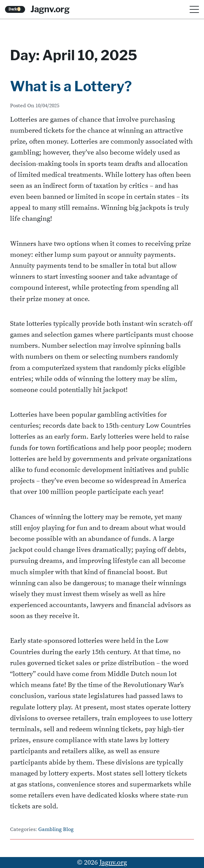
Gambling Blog (56, 830)
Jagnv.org (50, 9)
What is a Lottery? (71, 86)
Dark (15, 9)
